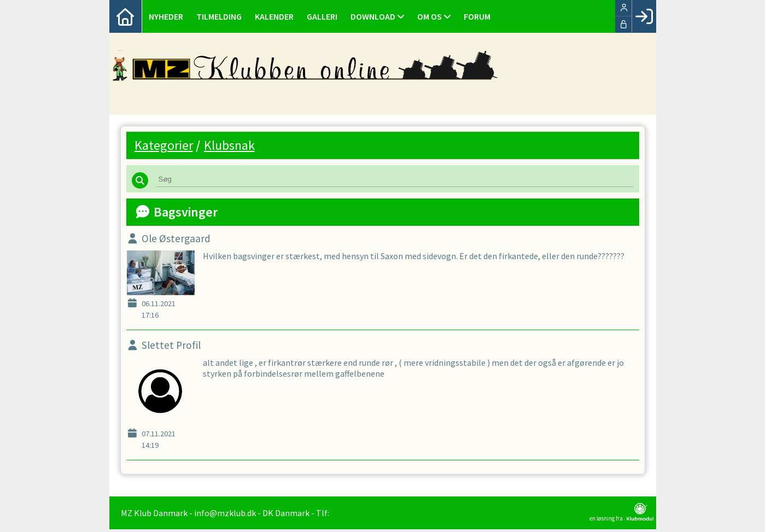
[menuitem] (126, 16)
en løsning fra (621, 515)
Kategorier (164, 145)
